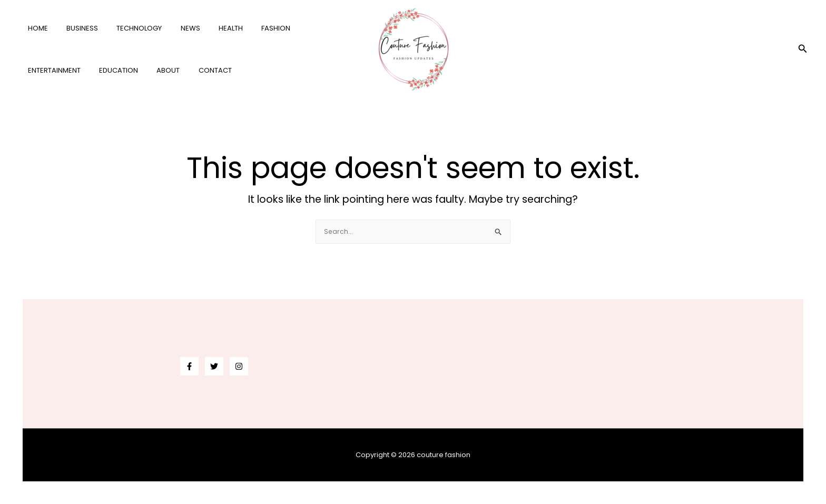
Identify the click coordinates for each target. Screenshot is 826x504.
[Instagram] (239, 366)
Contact (131, 70)
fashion (249, 28)
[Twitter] (214, 366)
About (90, 70)
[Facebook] (189, 366)
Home (35, 28)
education (45, 70)
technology (127, 28)
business (75, 28)
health (209, 28)
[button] (803, 50)
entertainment (303, 28)
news (173, 28)
